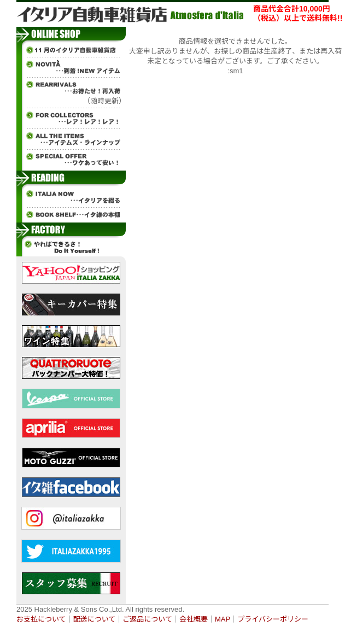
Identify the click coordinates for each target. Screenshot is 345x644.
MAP (223, 619)
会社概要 (194, 619)
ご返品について (147, 619)
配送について (95, 619)
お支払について (41, 619)
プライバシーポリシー (273, 619)
